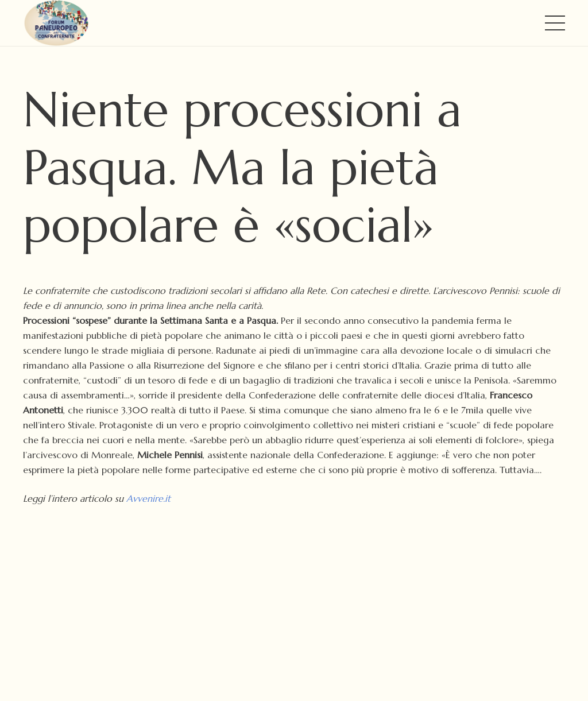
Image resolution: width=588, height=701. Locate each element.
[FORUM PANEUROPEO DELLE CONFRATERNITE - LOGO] (56, 23)
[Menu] (555, 23)
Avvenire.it (148, 498)
